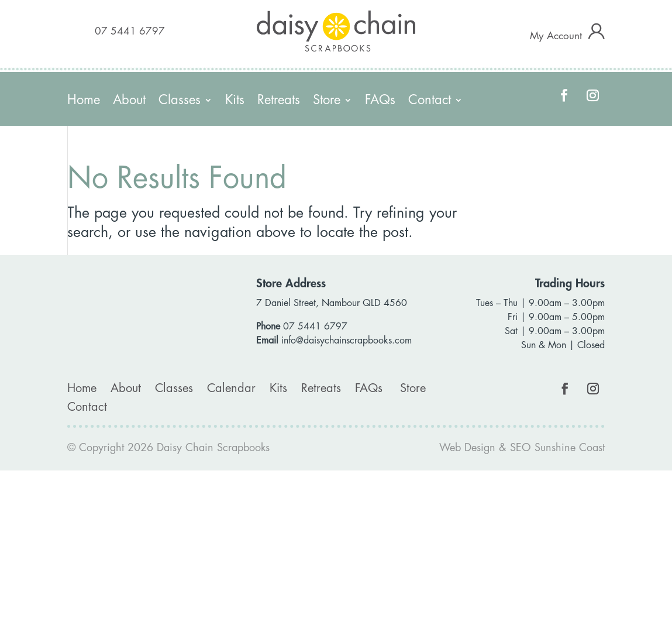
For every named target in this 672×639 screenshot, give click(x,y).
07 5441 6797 (130, 31)
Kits (235, 101)
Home (84, 101)
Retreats (279, 101)
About (129, 101)
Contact (430, 101)
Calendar (231, 388)
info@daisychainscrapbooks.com (347, 341)
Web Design (467, 448)
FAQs (380, 101)
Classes (180, 101)
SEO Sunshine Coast (557, 448)
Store (327, 101)
